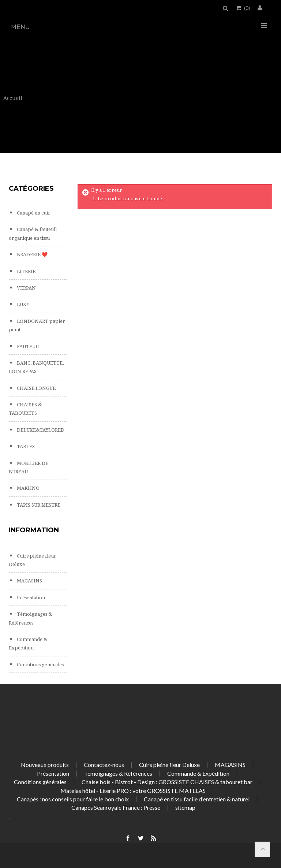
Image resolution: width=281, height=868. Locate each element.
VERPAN (26, 288)
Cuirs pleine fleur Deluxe (169, 765)
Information (34, 530)
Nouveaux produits (45, 765)
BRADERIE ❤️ (32, 255)
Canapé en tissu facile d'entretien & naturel (197, 799)
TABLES (25, 446)
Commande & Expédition (198, 773)
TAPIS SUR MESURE (38, 505)
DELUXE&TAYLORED (40, 430)
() (247, 8)
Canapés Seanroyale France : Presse (116, 807)
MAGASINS (29, 581)
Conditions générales (40, 665)
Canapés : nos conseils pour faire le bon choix (73, 799)
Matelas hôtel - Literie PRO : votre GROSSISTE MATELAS (133, 791)
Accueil (13, 98)
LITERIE (26, 271)
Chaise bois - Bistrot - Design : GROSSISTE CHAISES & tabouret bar (167, 782)
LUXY (23, 304)
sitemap (185, 807)
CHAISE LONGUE (36, 388)
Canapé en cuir (33, 213)
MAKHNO (28, 488)
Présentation (30, 598)
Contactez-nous (104, 765)
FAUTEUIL (28, 347)
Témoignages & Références (118, 773)
